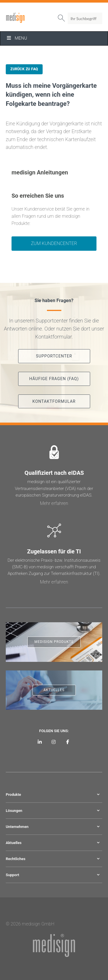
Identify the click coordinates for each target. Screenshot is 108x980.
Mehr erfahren (54, 503)
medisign (30, 18)
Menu (17, 38)
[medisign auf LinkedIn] (40, 742)
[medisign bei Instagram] (54, 742)
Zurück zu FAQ (24, 69)
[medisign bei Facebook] (68, 742)
